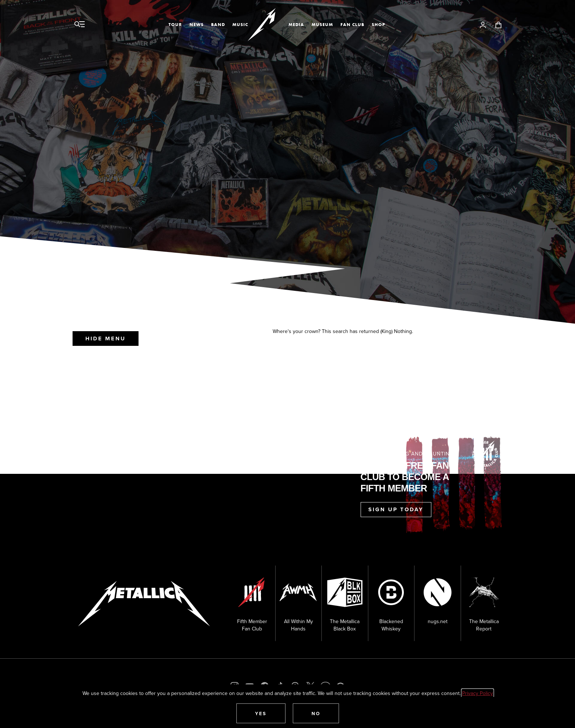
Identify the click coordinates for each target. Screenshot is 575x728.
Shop (378, 25)
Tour (175, 25)
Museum (322, 25)
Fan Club (352, 25)
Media (296, 25)
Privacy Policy (478, 693)
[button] (261, 713)
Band (218, 25)
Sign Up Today (396, 509)
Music (240, 25)
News (197, 25)
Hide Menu (106, 339)
